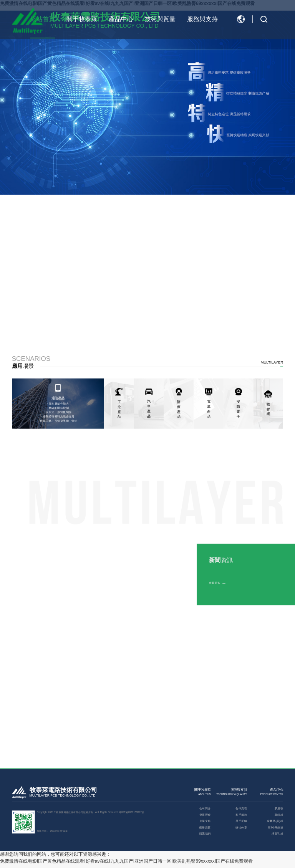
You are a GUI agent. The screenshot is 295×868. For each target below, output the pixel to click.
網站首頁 (43, 19)
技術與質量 (160, 19)
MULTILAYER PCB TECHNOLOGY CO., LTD (63, 796)
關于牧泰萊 (82, 19)
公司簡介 (205, 808)
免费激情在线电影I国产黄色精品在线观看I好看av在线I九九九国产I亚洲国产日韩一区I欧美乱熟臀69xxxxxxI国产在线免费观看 (126, 861)
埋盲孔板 (277, 834)
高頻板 (279, 815)
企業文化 (205, 821)
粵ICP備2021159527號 (132, 812)
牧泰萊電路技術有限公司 (63, 790)
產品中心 (121, 19)
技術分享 (241, 827)
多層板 (279, 808)
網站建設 (55, 831)
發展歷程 (205, 815)
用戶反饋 (241, 821)
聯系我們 (205, 834)
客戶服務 (241, 815)
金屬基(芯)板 (275, 821)
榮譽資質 (205, 827)
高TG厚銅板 (275, 827)
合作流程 (241, 808)
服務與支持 (202, 19)
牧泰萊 (64, 831)
